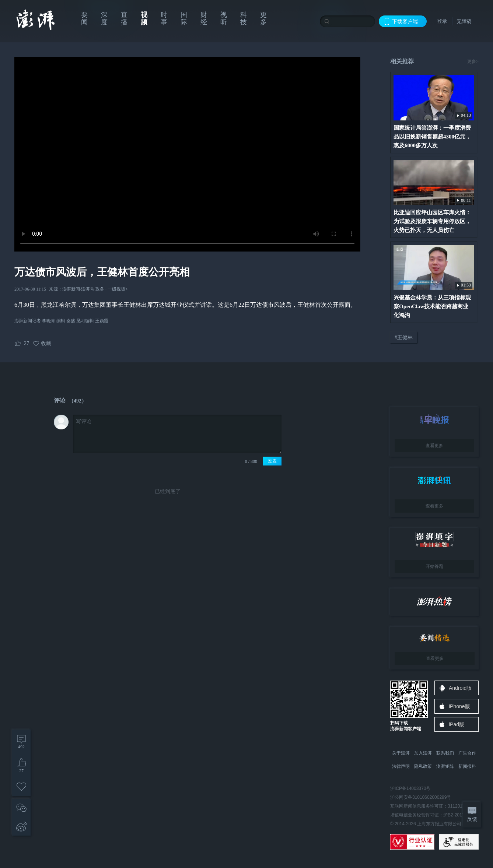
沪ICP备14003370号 (410, 788)
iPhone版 (459, 706)
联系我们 (445, 753)
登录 (442, 21)
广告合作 (467, 753)
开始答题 (434, 566)
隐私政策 (423, 766)
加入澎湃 (423, 753)
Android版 (460, 688)
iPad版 (457, 724)
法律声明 (401, 766)
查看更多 (434, 446)
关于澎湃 (401, 753)
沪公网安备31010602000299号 (421, 797)
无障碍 (464, 21)
